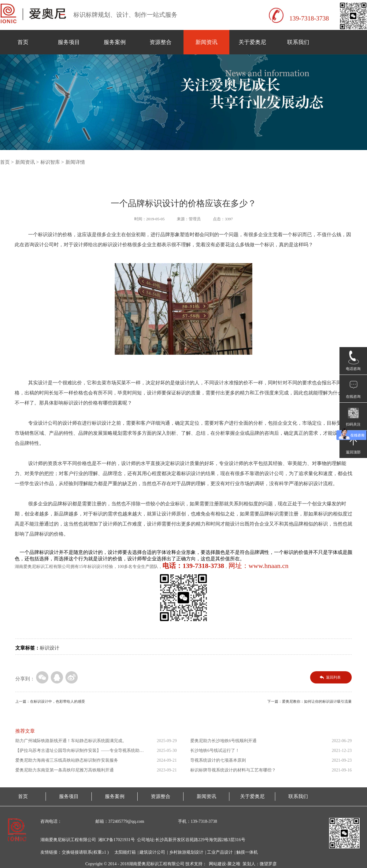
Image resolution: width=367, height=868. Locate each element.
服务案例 (115, 42)
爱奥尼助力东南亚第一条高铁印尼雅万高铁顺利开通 (65, 770)
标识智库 (50, 162)
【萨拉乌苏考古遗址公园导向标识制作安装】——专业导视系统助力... (77, 752)
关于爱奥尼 (252, 42)
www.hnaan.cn (269, 566)
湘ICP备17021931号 (117, 840)
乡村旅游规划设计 (186, 852)
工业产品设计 (220, 852)
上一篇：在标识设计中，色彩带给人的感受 (50, 701)
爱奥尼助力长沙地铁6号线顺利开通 (223, 741)
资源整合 (161, 42)
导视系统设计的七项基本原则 (218, 760)
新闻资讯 (206, 42)
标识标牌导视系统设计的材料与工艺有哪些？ (233, 770)
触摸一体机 (247, 852)
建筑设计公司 (152, 852)
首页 (23, 42)
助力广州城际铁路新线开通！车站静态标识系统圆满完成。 (71, 741)
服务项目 (69, 42)
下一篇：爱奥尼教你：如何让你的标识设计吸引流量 (310, 701)
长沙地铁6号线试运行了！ (215, 751)
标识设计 (50, 648)
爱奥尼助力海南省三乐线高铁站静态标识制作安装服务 (67, 760)
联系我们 (298, 42)
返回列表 (333, 677)
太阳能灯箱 (125, 852)
